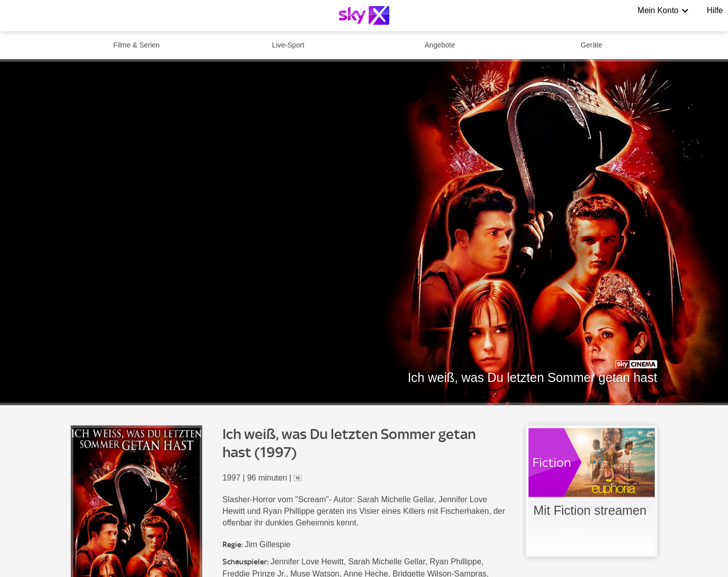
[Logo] (364, 15)
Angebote (440, 45)
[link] (591, 491)
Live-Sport (288, 45)
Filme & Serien (136, 45)
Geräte (592, 45)
